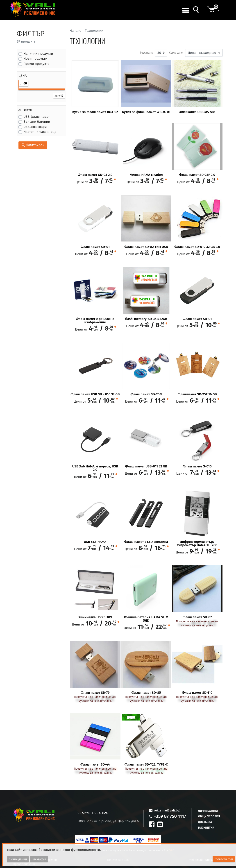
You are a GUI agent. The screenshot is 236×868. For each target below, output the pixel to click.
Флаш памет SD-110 (197, 693)
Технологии (94, 31)
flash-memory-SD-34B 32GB (146, 319)
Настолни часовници (40, 132)
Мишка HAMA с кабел (146, 175)
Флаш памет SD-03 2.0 (95, 175)
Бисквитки (206, 828)
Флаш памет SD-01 (95, 247)
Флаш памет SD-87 (197, 617)
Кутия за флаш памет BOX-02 (95, 112)
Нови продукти (35, 59)
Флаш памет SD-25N (146, 394)
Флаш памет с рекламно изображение (95, 321)
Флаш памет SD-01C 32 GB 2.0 (197, 247)
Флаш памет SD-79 (95, 693)
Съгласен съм (224, 859)
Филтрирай (33, 145)
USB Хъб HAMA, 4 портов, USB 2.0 (95, 468)
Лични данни (208, 811)
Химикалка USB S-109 (95, 617)
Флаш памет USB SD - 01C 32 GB (95, 394)
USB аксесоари (35, 127)
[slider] (19, 88)
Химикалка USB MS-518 (197, 112)
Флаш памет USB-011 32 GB (146, 466)
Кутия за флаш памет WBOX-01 (146, 112)
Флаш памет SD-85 (146, 693)
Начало (75, 31)
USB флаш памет (37, 117)
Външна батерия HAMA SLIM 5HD (146, 619)
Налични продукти (38, 54)
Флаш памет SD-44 (95, 765)
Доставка (205, 822)
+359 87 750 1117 (170, 816)
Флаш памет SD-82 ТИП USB (146, 247)
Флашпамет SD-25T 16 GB (197, 394)
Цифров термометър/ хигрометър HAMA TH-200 (197, 544)
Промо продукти (36, 64)
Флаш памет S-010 (197, 466)
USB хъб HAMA (95, 542)
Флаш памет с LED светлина (146, 542)
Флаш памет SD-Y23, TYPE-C (146, 765)
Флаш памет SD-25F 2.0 (197, 175)
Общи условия (209, 816)
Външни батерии (37, 122)
